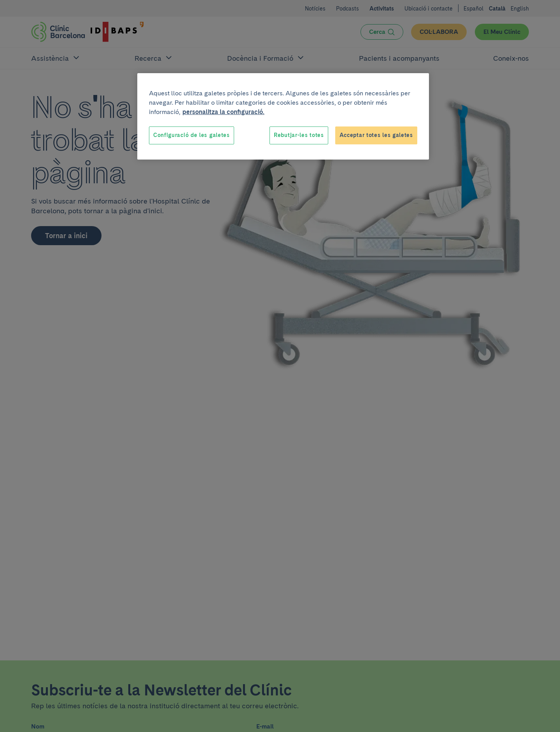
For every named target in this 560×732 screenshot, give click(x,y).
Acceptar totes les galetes (376, 135)
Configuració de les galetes (192, 135)
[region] (283, 116)
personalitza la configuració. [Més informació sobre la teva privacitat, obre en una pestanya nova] (223, 112)
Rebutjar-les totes (299, 135)
